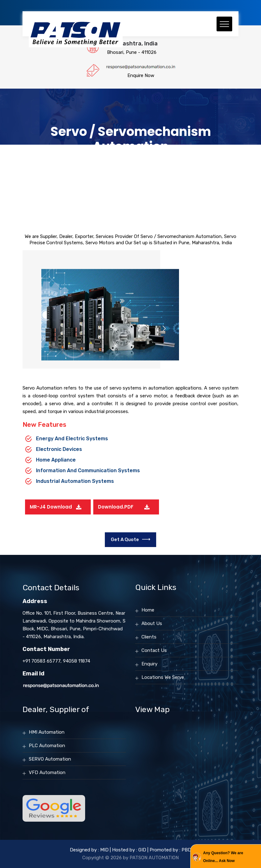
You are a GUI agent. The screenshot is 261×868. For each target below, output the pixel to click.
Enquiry (149, 664)
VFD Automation (47, 772)
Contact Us (154, 650)
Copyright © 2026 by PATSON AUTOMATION (130, 858)
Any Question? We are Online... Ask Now (223, 857)
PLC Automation (47, 746)
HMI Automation (47, 732)
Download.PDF (116, 507)
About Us (152, 623)
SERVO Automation (50, 759)
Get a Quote (130, 540)
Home (148, 610)
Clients (149, 637)
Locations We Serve (163, 677)
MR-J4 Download (51, 507)
